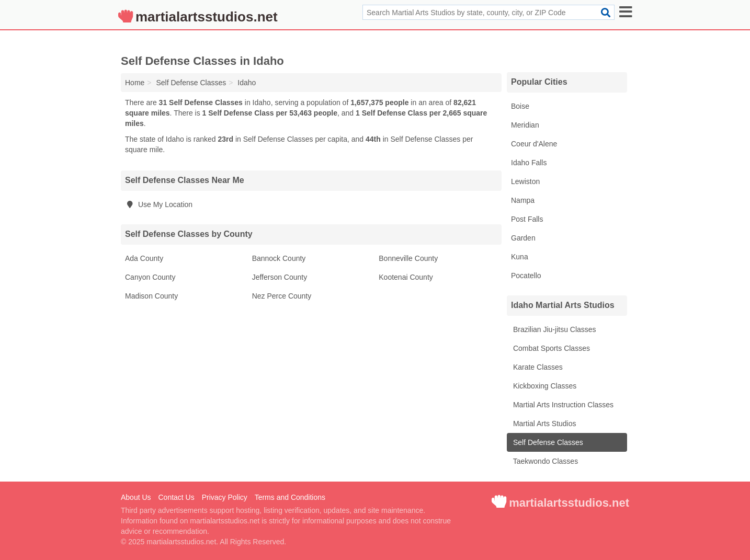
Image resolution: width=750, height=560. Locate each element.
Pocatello (526, 276)
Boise (520, 106)
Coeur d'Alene (534, 144)
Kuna (520, 257)
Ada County (144, 258)
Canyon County (150, 277)
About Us (136, 497)
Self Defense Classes (547, 442)
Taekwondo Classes (544, 461)
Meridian (525, 125)
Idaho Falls (529, 163)
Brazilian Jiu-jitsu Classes (554, 329)
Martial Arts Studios (544, 424)
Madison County (151, 296)
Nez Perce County (282, 296)
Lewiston (525, 181)
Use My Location (159, 204)
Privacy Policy (225, 497)
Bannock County (279, 258)
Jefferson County (280, 277)
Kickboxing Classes (544, 386)
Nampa (523, 200)
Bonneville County (408, 258)
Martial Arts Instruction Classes (562, 405)
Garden (523, 238)
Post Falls (527, 219)
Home (135, 83)
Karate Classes (537, 367)
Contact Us (176, 497)
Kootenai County (406, 277)
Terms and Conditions (290, 497)
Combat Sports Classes (550, 348)
